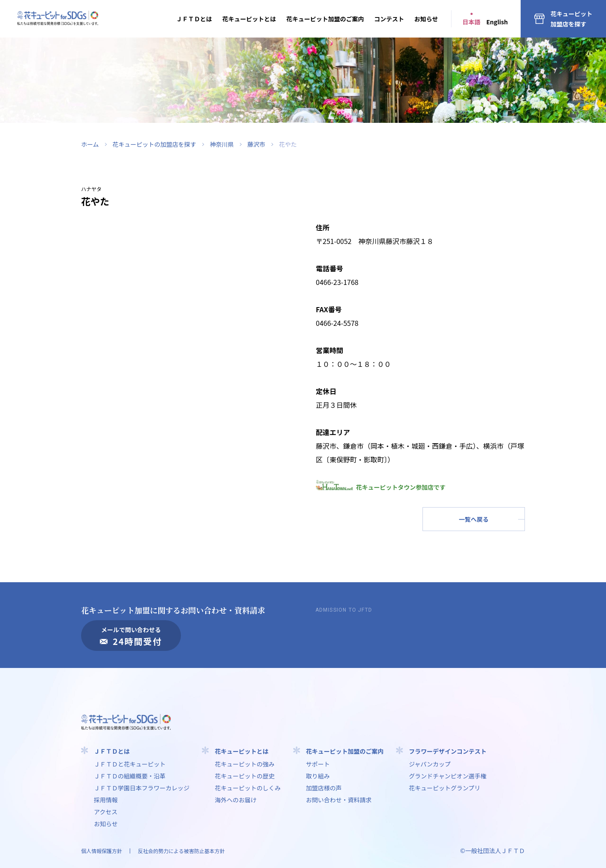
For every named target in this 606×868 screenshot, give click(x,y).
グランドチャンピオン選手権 (448, 776)
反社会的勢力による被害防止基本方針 (181, 851)
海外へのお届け (236, 800)
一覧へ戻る (474, 519)
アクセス (106, 812)
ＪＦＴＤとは (194, 19)
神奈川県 (222, 144)
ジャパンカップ (430, 764)
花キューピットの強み (245, 764)
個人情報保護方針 (102, 851)
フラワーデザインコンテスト (448, 751)
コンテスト (389, 19)
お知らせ (426, 19)
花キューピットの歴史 (245, 776)
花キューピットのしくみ (248, 788)
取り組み (318, 776)
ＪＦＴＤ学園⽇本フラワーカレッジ (142, 788)
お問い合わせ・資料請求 (339, 800)
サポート (318, 764)
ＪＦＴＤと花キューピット (130, 764)
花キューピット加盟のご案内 (325, 19)
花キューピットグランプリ (445, 788)
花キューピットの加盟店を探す (154, 144)
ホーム (90, 144)
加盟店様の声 (324, 788)
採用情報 (106, 800)
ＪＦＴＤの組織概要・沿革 (130, 776)
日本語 (472, 22)
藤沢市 (256, 144)
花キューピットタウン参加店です (381, 487)
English (497, 22)
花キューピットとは (249, 19)
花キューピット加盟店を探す (571, 19)
